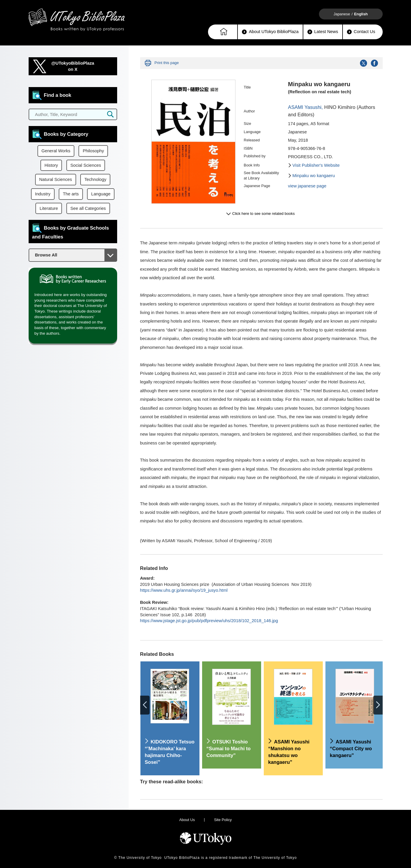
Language (101, 194)
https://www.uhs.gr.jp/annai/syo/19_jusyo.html (184, 590)
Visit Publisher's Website (316, 165)
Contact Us (361, 32)
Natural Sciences (56, 179)
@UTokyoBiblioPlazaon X (73, 66)
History (51, 165)
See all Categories (88, 208)
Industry (43, 194)
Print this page (167, 63)
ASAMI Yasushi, (306, 107)
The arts (71, 194)
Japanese (342, 14)
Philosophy (93, 151)
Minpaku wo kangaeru (314, 176)
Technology (95, 179)
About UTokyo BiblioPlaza (270, 32)
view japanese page (307, 186)
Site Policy (223, 820)
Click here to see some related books (263, 214)
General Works (56, 151)
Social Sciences (86, 165)
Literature (49, 208)
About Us (187, 820)
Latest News (323, 32)
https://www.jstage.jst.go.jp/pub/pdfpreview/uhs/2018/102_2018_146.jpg (209, 621)
